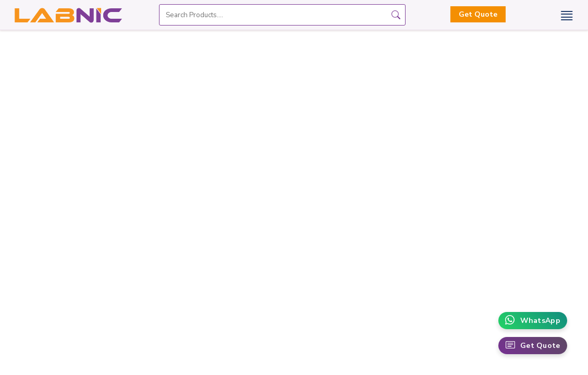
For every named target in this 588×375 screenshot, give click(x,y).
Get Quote (478, 14)
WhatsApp (533, 321)
